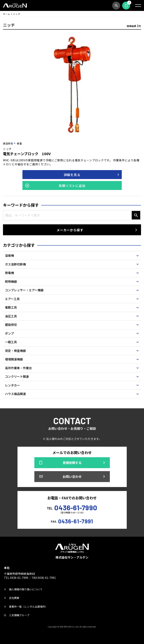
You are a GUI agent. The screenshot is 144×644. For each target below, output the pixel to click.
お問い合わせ (72, 476)
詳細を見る (72, 175)
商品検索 (116, 6)
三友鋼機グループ (19, 615)
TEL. (72, 507)
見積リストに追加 (72, 186)
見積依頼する (126, 6)
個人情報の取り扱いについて (26, 589)
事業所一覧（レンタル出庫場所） (28, 607)
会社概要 (14, 598)
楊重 (19, 143)
